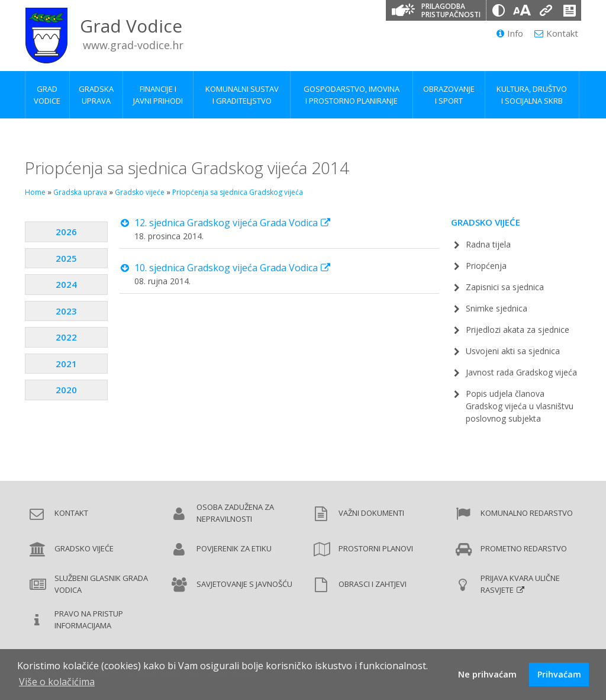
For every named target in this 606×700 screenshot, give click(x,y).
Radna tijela (488, 244)
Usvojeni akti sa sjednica (513, 351)
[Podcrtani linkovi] (546, 10)
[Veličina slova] (522, 10)
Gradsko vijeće (140, 192)
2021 (66, 364)
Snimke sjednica (497, 308)
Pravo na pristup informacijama (89, 619)
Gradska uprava (80, 192)
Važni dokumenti (371, 513)
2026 (66, 232)
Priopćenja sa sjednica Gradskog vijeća (238, 192)
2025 (66, 258)
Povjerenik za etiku (234, 548)
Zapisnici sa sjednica (505, 287)
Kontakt (556, 33)
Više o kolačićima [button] (57, 682)
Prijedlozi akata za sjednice (518, 330)
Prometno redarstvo (524, 548)
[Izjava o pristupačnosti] (569, 10)
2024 (66, 284)
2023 (66, 311)
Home (35, 192)
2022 (66, 337)
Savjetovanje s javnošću (244, 584)
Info (510, 33)
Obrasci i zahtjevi (373, 584)
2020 (66, 390)
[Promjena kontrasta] (498, 10)
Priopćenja (486, 266)
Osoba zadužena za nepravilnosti (235, 513)
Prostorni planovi (376, 548)
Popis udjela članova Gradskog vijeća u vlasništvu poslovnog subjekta (520, 406)
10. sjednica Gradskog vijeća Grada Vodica (226, 268)
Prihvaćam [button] (559, 674)
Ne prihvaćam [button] (487, 674)
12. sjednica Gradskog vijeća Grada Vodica (226, 223)
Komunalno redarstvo (527, 513)
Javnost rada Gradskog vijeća (521, 372)
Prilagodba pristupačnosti (451, 10)
